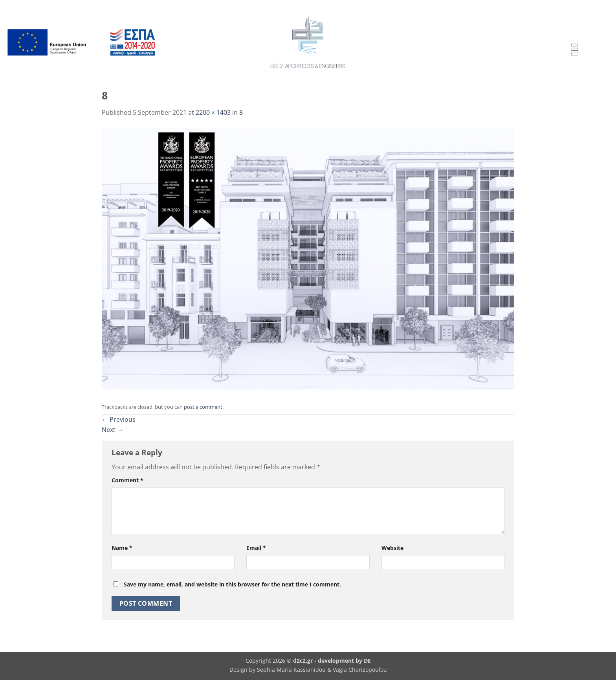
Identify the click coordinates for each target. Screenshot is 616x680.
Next (113, 430)
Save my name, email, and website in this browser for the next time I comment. (232, 584)
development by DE (344, 661)
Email (256, 548)
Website (392, 548)
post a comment (203, 407)
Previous (119, 419)
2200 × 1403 (213, 112)
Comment (127, 480)
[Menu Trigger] (575, 50)
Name (122, 548)
